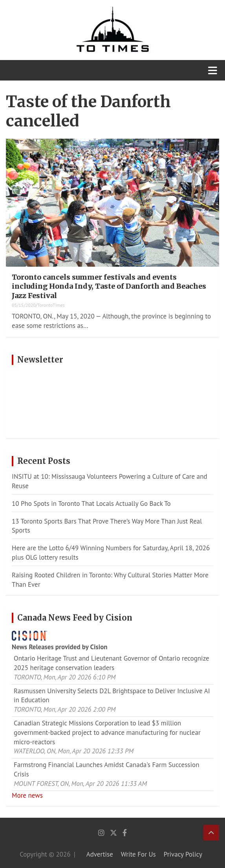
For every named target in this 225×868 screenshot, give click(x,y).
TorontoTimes (51, 305)
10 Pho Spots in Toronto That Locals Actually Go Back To (91, 504)
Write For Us (138, 854)
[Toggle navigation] (213, 70)
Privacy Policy (183, 854)
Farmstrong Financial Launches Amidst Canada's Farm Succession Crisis (107, 769)
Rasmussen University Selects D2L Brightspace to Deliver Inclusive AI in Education (112, 696)
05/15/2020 (24, 305)
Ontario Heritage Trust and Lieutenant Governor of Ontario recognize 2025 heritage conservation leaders (112, 663)
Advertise (100, 854)
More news (27, 795)
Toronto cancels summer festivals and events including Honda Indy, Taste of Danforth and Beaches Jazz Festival (109, 286)
